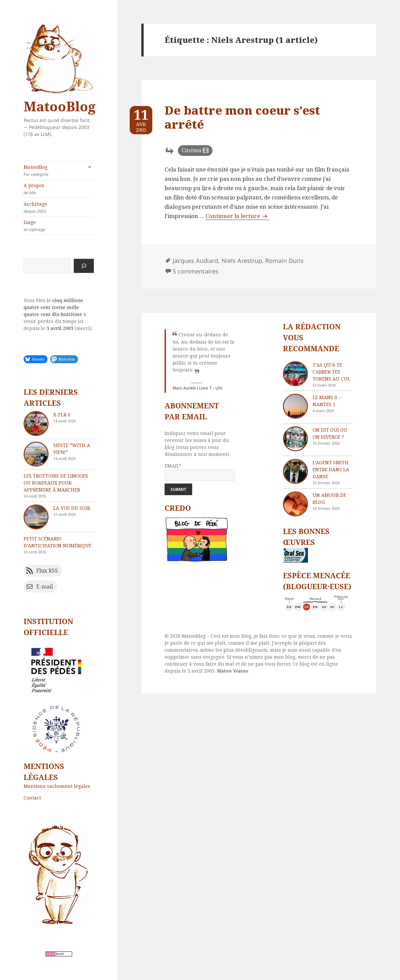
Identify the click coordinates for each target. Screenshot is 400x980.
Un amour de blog (329, 498)
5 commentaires (196, 271)
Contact (32, 798)
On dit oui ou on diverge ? (330, 433)
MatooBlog (60, 106)
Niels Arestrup (242, 261)
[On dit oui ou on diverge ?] (295, 439)
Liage (59, 226)
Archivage (59, 207)
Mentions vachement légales (57, 786)
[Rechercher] (84, 266)
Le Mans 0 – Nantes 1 (327, 401)
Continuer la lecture (237, 216)
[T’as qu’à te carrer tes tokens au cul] (295, 374)
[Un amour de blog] (295, 504)
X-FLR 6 (62, 415)
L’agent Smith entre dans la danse (331, 469)
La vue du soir (72, 508)
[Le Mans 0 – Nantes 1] (295, 406)
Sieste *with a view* (72, 449)
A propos (59, 189)
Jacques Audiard (195, 261)
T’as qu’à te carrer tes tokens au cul (331, 372)
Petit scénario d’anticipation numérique (58, 542)
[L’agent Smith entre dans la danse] (295, 471)
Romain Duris (284, 261)
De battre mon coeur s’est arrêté (242, 117)
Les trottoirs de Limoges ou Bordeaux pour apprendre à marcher (56, 483)
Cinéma (191, 150)
